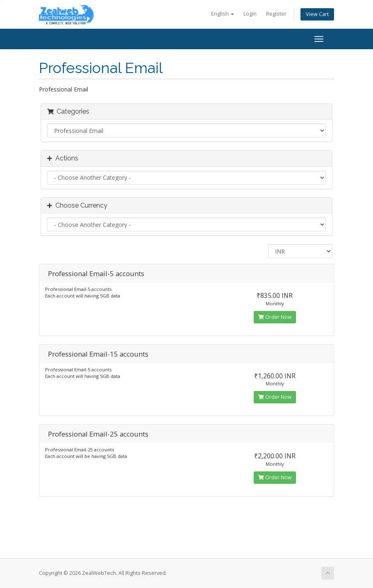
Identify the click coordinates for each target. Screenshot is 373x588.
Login (250, 14)
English (223, 14)
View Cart (317, 14)
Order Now (275, 317)
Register (276, 14)
